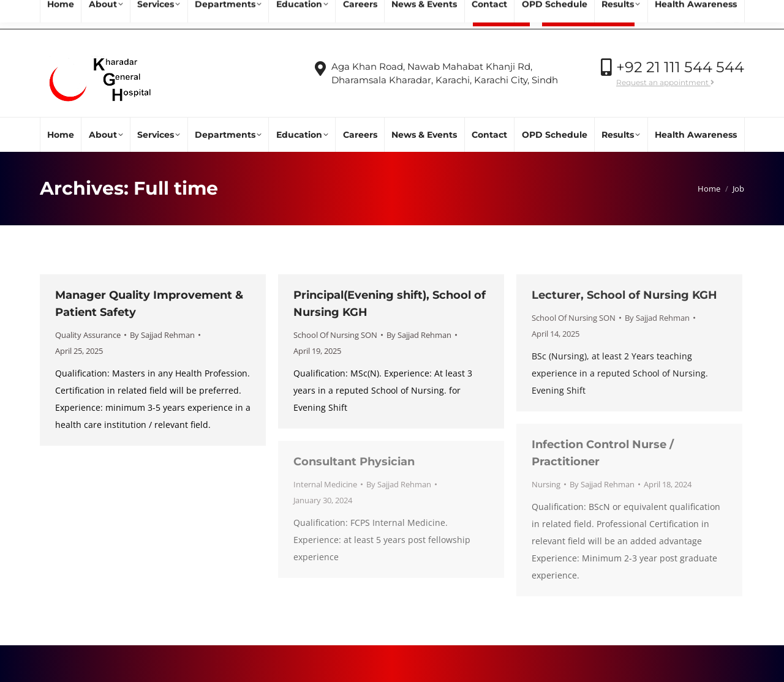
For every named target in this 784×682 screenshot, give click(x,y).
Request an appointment (665, 82)
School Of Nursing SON (335, 335)
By (162, 335)
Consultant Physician (354, 462)
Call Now (672, 15)
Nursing (546, 484)
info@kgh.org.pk (134, 15)
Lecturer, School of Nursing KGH (624, 295)
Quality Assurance (88, 335)
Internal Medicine (325, 484)
